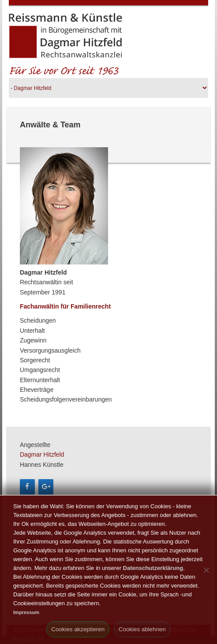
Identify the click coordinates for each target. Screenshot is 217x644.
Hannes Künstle (42, 465)
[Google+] (46, 487)
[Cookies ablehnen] (206, 570)
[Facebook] (27, 487)
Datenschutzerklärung (153, 568)
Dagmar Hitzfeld (42, 454)
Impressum (26, 612)
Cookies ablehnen (142, 629)
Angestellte (35, 445)
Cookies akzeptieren (78, 629)
